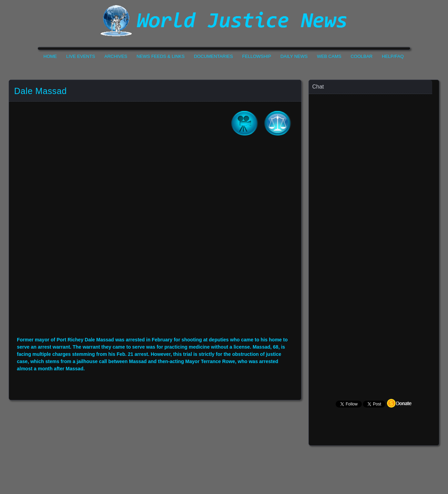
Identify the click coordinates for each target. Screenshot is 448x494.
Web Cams (329, 56)
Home (50, 56)
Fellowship (257, 56)
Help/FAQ (393, 56)
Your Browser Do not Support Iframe (155, 241)
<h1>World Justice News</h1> (224, 21)
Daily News (294, 56)
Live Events (81, 56)
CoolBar (362, 56)
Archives (116, 56)
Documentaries (213, 56)
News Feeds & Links (160, 56)
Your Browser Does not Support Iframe (374, 229)
